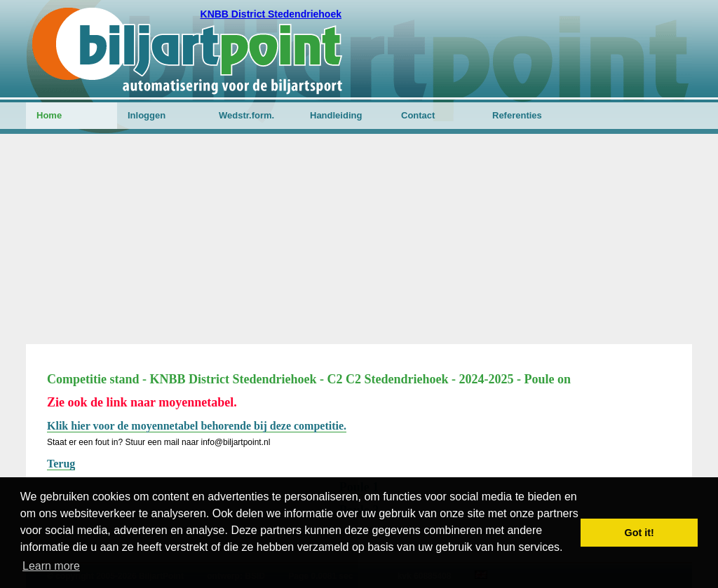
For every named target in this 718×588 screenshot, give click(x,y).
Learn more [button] (51, 566)
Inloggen (147, 115)
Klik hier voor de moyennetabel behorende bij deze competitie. (197, 426)
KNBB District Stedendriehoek (271, 14)
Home (49, 115)
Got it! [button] (639, 533)
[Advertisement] (359, 239)
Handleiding (336, 115)
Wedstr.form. (246, 115)
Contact (418, 115)
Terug (61, 464)
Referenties (517, 115)
